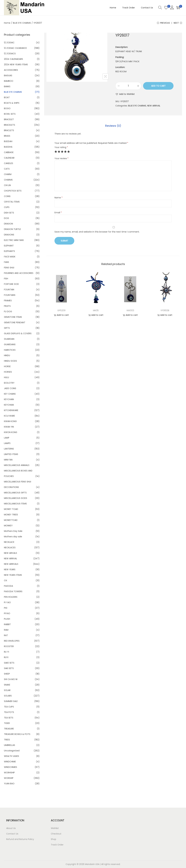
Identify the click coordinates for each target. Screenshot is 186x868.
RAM (6, 630)
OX (6, 580)
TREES (7, 740)
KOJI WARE (9, 416)
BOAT (7, 97)
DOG (6, 218)
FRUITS (7, 306)
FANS (6, 262)
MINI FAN (8, 460)
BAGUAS (8, 75)
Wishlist (55, 828)
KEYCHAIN (9, 399)
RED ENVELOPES (12, 641)
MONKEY (8, 526)
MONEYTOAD (11, 520)
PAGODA (8, 586)
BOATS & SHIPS (12, 103)
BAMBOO (9, 81)
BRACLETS (9, 130)
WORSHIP (9, 778)
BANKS (7, 86)
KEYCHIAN (9, 405)
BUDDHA (8, 147)
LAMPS (7, 443)
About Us (11, 828)
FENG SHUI (9, 268)
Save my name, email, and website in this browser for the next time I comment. (97, 232)
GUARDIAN (9, 339)
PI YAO (7, 602)
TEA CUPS (9, 707)
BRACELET (9, 119)
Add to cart (158, 86)
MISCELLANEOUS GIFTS (15, 493)
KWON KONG (11, 432)
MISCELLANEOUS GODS (16, 498)
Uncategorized (12, 751)
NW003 (130, 310)
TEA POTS (9, 712)
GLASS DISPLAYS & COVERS (18, 333)
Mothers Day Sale (13, 531)
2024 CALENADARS (13, 59)
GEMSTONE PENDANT (15, 322)
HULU (6, 377)
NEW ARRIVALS (11, 564)
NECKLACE (9, 542)
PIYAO (7, 613)
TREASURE (9, 729)
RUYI (6, 657)
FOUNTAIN (9, 290)
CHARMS (8, 180)
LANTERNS (9, 449)
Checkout (56, 834)
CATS (7, 169)
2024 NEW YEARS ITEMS (16, 64)
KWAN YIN (9, 427)
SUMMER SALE (11, 701)
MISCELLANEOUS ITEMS (15, 504)
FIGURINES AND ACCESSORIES (19, 273)
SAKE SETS (9, 663)
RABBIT (7, 624)
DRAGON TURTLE (12, 229)
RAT (6, 635)
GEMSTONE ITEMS (13, 317)
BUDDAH (8, 141)
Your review (61, 158)
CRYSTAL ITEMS (12, 202)
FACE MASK (10, 257)
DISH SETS (9, 213)
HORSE (7, 366)
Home (7, 23)
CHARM (8, 174)
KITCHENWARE (11, 410)
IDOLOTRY (9, 383)
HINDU (7, 355)
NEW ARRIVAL (154, 106)
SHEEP (7, 674)
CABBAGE (9, 152)
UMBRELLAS (10, 745)
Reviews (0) (113, 126)
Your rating (61, 147)
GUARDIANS (10, 344)
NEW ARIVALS (11, 553)
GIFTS (7, 328)
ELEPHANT (9, 246)
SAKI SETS (9, 668)
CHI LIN (7, 185)
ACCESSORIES (11, 70)
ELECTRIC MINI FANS (14, 240)
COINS (7, 196)
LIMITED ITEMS (11, 454)
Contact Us (12, 834)
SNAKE (7, 685)
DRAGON (8, 224)
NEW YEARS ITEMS (13, 575)
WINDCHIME (10, 762)
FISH (6, 279)
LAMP (7, 438)
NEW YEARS (10, 569)
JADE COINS (10, 388)
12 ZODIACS (10, 54)
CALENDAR (9, 158)
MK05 (96, 310)
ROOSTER (9, 646)
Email (58, 213)
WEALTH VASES (11, 756)
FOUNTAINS (10, 295)
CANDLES (9, 163)
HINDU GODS (10, 361)
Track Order (57, 845)
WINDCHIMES (11, 767)
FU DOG (8, 311)
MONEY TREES (11, 515)
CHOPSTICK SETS (13, 191)
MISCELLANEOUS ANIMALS (17, 465)
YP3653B (165, 310)
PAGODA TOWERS (13, 591)
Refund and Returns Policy (20, 839)
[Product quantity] (128, 86)
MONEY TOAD (11, 509)
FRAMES (8, 301)
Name (59, 198)
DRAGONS (9, 235)
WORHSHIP (9, 773)
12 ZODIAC (9, 43)
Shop (54, 839)
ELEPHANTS (9, 251)
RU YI (6, 652)
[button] (125, 94)
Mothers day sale (13, 537)
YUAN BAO (9, 784)
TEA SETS (9, 718)
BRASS (7, 136)
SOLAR (7, 690)
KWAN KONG (10, 421)
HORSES (8, 372)
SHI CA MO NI (11, 679)
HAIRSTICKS (10, 350)
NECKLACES (10, 548)
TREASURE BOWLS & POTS (17, 734)
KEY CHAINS (10, 394)
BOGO (7, 108)
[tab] (113, 126)
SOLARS (8, 696)
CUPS (7, 207)
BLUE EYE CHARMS (22, 23)
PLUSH (7, 619)
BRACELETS (10, 125)
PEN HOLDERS (11, 597)
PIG (6, 608)
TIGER (7, 723)
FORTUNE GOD (11, 284)
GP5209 (61, 310)
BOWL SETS (10, 114)
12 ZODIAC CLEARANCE (15, 48)
